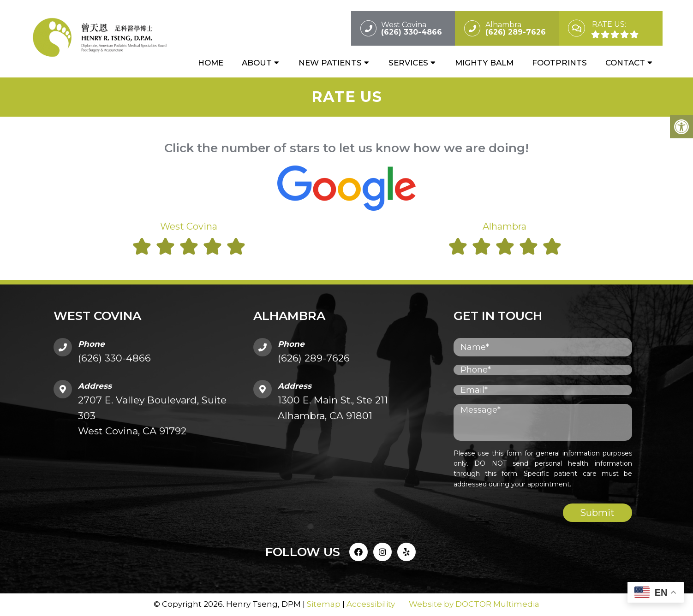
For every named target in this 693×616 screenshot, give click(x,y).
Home (211, 63)
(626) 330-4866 (114, 359)
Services (408, 63)
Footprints (559, 63)
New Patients (330, 63)
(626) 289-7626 (314, 359)
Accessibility (371, 604)
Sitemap (324, 604)
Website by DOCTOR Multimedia (474, 604)
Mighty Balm (484, 63)
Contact (625, 63)
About (257, 63)
